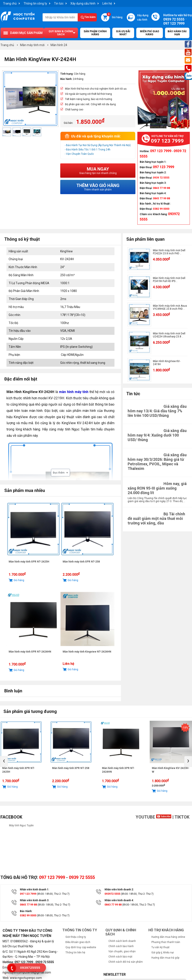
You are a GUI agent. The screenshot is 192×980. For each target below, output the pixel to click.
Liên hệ (107, 3)
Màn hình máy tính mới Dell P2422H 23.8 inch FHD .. (169, 252)
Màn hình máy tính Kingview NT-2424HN (87, 652)
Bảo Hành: (26, 911)
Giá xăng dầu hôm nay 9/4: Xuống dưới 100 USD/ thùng (157, 435)
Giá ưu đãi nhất (123, 33)
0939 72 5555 (82, 877)
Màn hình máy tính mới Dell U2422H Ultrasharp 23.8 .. (169, 335)
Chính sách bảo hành (121, 946)
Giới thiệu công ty (76, 937)
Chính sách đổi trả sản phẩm (126, 962)
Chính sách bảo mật (120, 957)
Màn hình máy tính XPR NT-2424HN (30, 652)
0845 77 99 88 (28, 905)
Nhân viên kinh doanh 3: (34, 900)
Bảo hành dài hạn (177, 33)
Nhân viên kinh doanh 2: (119, 890)
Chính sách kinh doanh (122, 941)
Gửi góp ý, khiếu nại (163, 953)
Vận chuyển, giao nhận (122, 951)
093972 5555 (112, 894)
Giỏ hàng (115, 16)
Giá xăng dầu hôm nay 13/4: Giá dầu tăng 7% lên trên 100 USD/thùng (157, 411)
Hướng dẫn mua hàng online (168, 937)
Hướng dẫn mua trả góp (165, 958)
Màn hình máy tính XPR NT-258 (81, 562)
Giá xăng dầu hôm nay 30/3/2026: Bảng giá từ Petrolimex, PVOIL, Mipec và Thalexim (157, 462)
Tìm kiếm (90, 17)
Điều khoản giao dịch (78, 942)
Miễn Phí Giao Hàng (150, 33)
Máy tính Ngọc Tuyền (21, 825)
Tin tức (59, 3)
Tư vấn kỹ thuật (160, 947)
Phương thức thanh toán (166, 942)
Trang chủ (10, 3)
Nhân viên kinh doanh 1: (34, 890)
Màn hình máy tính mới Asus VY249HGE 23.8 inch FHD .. (170, 307)
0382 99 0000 (28, 916)
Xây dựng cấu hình (83, 3)
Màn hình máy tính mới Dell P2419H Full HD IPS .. (169, 280)
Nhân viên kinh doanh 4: (119, 900)
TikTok (182, 817)
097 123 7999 (52, 877)
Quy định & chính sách (61, 33)
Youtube (153, 817)
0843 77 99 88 (113, 905)
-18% (185, 728)
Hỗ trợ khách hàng (166, 930)
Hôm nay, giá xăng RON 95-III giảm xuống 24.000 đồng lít (157, 488)
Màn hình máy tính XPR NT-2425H (29, 562)
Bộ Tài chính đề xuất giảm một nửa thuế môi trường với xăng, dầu (156, 518)
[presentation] (4, 761)
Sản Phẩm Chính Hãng (95, 33)
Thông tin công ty (35, 3)
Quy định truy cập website (81, 947)
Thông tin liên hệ (75, 953)
